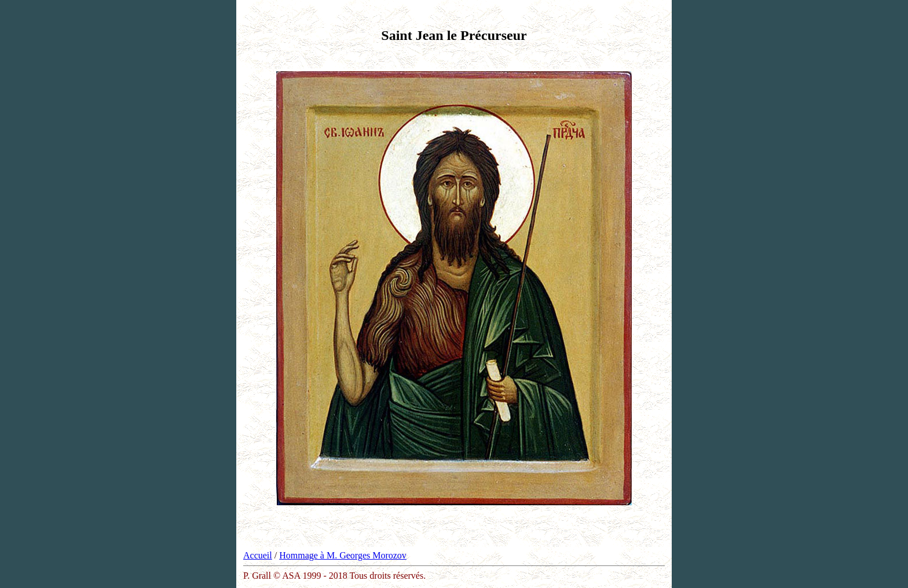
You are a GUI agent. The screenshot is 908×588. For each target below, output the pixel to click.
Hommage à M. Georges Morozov (343, 555)
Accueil (258, 555)
